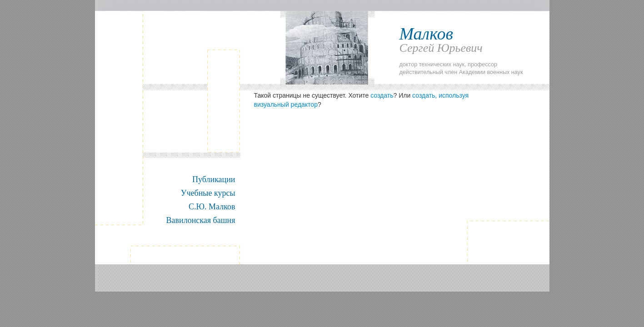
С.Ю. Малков (212, 207)
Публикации (214, 179)
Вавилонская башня (201, 220)
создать (382, 95)
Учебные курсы (208, 193)
